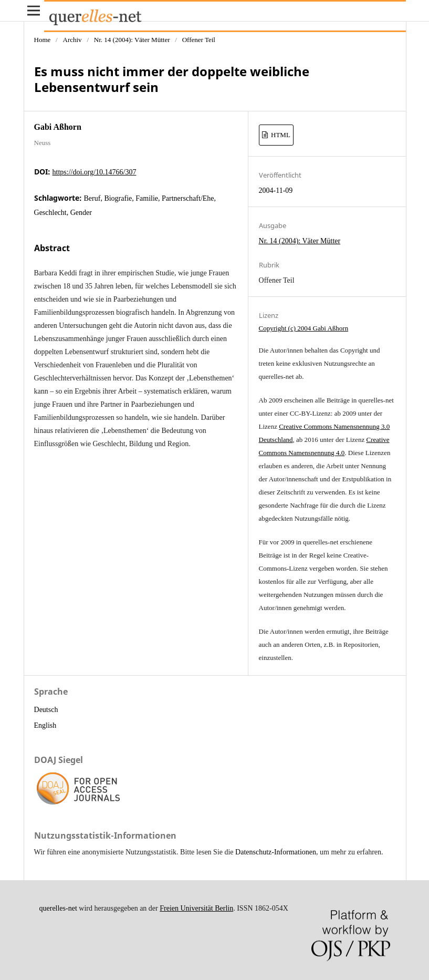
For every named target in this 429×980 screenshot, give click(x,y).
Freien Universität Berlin (196, 908)
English (45, 725)
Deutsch (46, 710)
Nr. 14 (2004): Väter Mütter (132, 40)
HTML (280, 135)
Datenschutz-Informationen (276, 852)
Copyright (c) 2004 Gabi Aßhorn (304, 328)
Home (43, 40)
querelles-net (58, 908)
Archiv (72, 40)
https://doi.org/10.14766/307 (95, 172)
